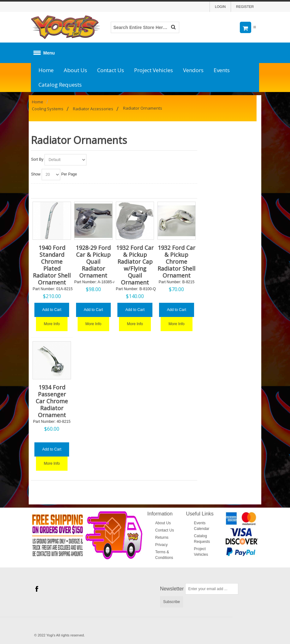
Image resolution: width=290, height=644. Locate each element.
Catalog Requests (60, 85)
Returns (162, 538)
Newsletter (172, 589)
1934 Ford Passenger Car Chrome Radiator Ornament (52, 401)
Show (36, 174)
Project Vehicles (154, 70)
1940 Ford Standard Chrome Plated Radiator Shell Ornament (52, 265)
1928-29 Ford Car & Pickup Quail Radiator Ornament (93, 262)
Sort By (37, 159)
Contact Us (111, 70)
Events (222, 70)
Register (245, 7)
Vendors (193, 70)
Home (46, 70)
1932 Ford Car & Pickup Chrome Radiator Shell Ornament (176, 262)
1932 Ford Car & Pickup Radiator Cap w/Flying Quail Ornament (135, 265)
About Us (75, 70)
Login (220, 7)
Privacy (161, 545)
